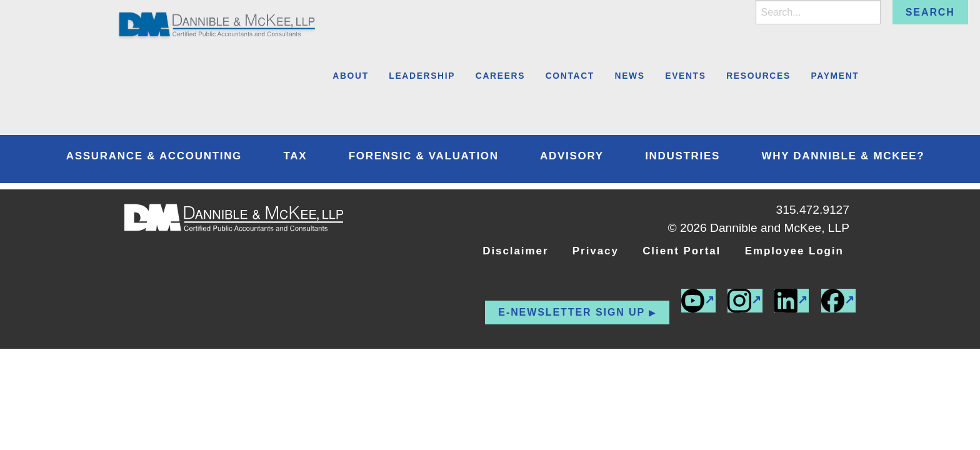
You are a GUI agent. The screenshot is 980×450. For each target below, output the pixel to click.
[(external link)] (838, 301)
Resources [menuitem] (758, 76)
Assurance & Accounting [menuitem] (154, 156)
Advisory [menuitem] (572, 156)
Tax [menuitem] (295, 156)
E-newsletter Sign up (572, 312)
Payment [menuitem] (835, 76)
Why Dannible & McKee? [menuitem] (843, 156)
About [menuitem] (351, 76)
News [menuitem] (630, 76)
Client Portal (682, 251)
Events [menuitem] (685, 76)
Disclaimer (515, 251)
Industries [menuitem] (682, 156)
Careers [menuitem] (500, 76)
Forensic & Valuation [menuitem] (424, 156)
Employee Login (794, 251)
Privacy (596, 251)
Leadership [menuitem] (422, 76)
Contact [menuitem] (570, 76)
